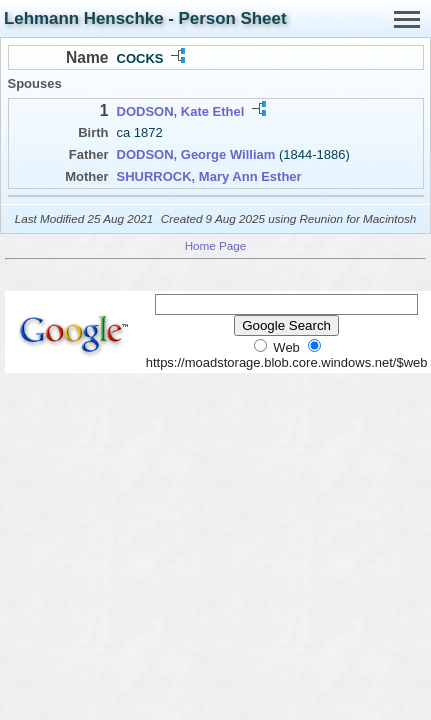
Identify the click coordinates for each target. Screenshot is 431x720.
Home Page (216, 245)
